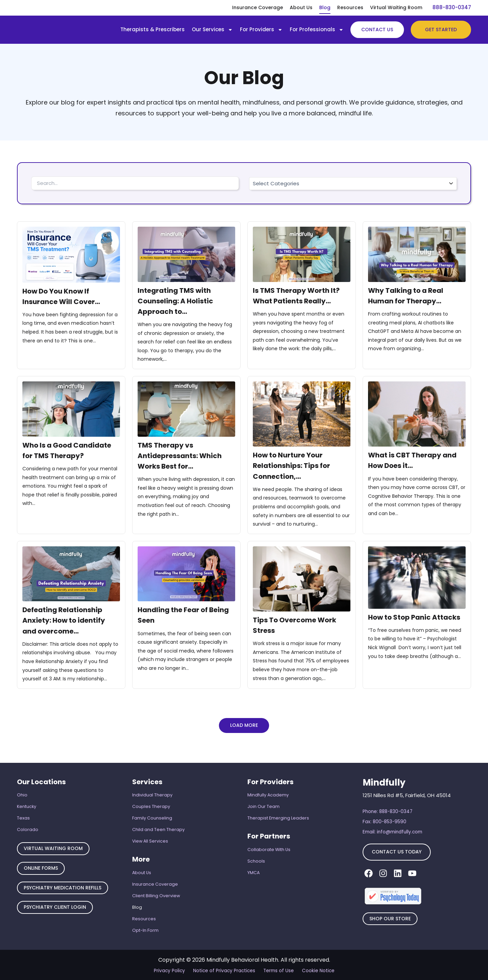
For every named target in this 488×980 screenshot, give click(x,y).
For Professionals (317, 30)
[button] (244, 727)
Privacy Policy (173, 970)
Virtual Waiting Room (396, 7)
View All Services (151, 837)
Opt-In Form (145, 930)
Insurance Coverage (258, 7)
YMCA (254, 869)
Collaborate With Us (269, 845)
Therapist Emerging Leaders (278, 813)
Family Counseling (152, 813)
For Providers (261, 30)
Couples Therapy (151, 801)
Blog (325, 7)
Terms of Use (277, 970)
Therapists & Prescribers (152, 29)
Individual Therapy (152, 789)
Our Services (212, 30)
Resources (350, 7)
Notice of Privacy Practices (225, 970)
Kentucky (27, 801)
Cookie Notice (315, 970)
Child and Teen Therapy (158, 825)
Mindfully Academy (268, 789)
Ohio (22, 789)
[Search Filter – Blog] (135, 183)
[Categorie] (353, 184)
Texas (23, 813)
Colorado (28, 825)
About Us (301, 7)
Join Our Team (263, 801)
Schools (256, 857)
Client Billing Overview (156, 893)
